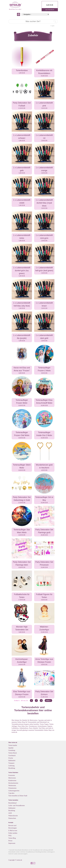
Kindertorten (12, 780)
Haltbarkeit (12, 760)
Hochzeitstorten (13, 783)
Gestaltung (12, 750)
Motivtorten (12, 778)
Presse (10, 841)
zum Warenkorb (50, 10)
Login (53, 26)
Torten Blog (12, 838)
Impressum (12, 843)
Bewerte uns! (13, 825)
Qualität (11, 748)
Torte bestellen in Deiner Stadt (18, 796)
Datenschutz (12, 818)
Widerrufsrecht (13, 816)
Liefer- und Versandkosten (17, 805)
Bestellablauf (13, 803)
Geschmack (12, 755)
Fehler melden (13, 833)
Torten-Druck (13, 753)
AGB (10, 813)
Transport (11, 763)
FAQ (10, 836)
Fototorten (12, 775)
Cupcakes (11, 793)
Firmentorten (12, 788)
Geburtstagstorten (14, 791)
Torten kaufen (13, 745)
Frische (11, 758)
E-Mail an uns (13, 830)
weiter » (48, 701)
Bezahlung (12, 768)
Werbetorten (12, 785)
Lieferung (11, 766)
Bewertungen (13, 828)
